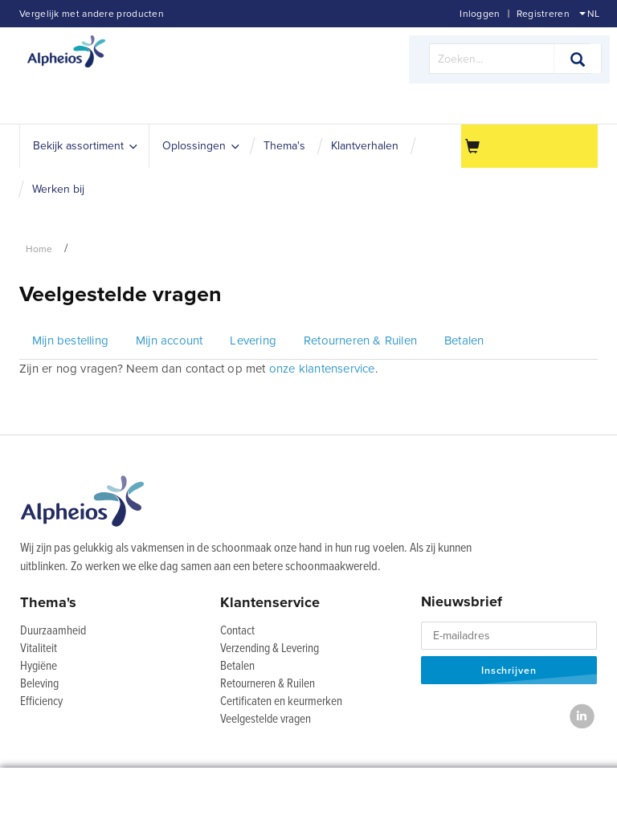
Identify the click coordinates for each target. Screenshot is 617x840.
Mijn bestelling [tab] (70, 340)
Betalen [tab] (464, 340)
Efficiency (41, 702)
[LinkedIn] (582, 716)
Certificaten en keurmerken (281, 702)
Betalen (237, 667)
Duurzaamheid (53, 631)
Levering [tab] (253, 340)
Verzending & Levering (270, 649)
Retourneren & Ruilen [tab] (360, 340)
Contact (237, 631)
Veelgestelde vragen (266, 720)
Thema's (48, 602)
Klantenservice (270, 602)
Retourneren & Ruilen (268, 684)
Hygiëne (39, 667)
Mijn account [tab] (169, 340)
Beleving (39, 684)
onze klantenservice (322, 369)
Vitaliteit (39, 649)
